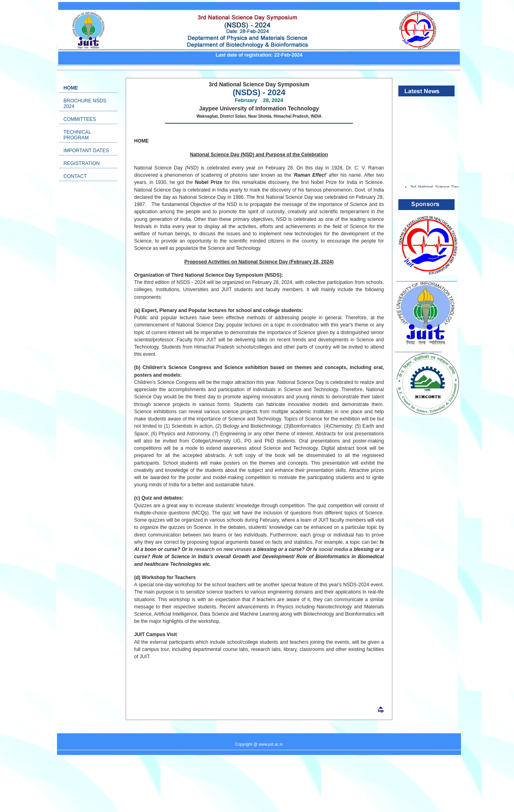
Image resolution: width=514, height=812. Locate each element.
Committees (80, 119)
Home (71, 88)
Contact (75, 176)
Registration (82, 163)
